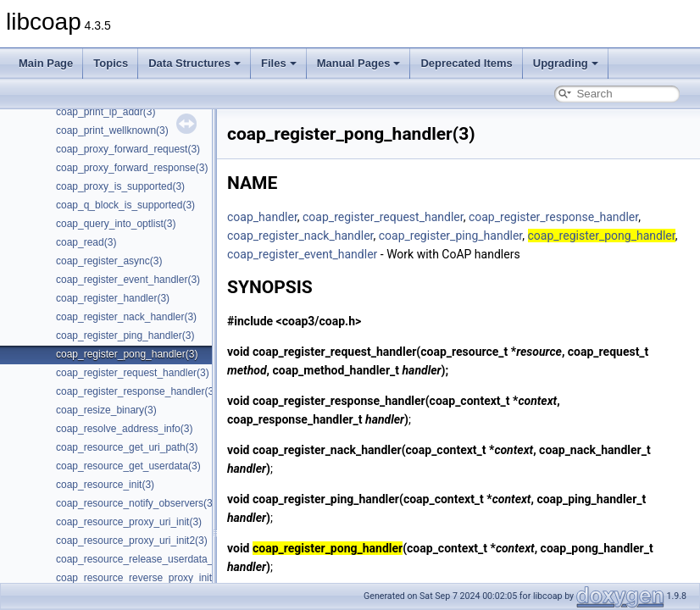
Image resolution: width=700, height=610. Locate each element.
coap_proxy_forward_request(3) (128, 149)
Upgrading (566, 63)
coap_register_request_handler (383, 217)
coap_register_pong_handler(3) (127, 354)
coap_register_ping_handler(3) (125, 335)
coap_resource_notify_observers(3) (136, 503)
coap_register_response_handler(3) (136, 391)
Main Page (46, 63)
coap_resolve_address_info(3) (124, 429)
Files (279, 63)
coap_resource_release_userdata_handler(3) (158, 559)
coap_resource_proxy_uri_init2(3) (132, 541)
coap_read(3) (86, 242)
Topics (111, 63)
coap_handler (262, 217)
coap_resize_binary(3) (106, 410)
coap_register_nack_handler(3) (126, 317)
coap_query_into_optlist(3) (116, 224)
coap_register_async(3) (109, 261)
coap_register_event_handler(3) (128, 280)
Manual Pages (359, 63)
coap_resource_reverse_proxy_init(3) (140, 578)
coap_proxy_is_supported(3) (120, 186)
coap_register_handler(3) (113, 298)
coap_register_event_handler (302, 254)
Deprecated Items (466, 63)
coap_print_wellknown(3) (112, 130)
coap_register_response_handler (553, 217)
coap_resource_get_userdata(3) (128, 466)
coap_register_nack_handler (300, 236)
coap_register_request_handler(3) (133, 373)
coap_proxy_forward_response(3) (132, 168)
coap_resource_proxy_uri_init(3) (129, 522)
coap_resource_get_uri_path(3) (127, 447)
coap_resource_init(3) (105, 485)
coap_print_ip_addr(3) (106, 112)
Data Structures (194, 63)
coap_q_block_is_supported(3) (125, 205)
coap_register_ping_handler (451, 236)
